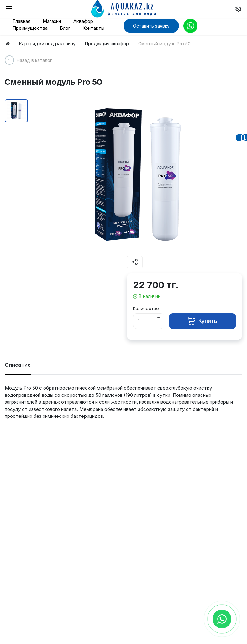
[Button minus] (159, 325)
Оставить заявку (151, 26)
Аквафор (83, 21)
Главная (21, 21)
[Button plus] (159, 317)
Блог (65, 28)
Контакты (93, 28)
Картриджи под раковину (47, 44)
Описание (18, 365)
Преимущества (30, 28)
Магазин (52, 21)
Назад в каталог (34, 60)
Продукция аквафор (107, 44)
